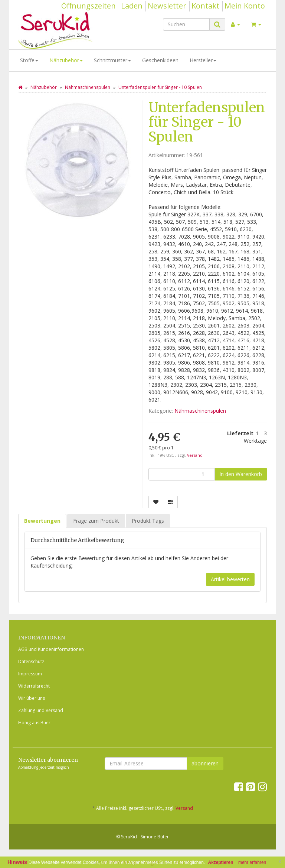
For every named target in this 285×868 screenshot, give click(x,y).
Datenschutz (31, 661)
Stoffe (29, 60)
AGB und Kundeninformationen (51, 649)
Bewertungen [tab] (42, 521)
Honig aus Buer (34, 723)
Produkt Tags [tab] (148, 521)
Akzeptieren (221, 862)
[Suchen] (186, 24)
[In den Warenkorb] (241, 474)
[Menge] (182, 474)
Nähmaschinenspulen (200, 411)
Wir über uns (32, 698)
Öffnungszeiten (89, 6)
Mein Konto (245, 6)
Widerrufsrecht (34, 686)
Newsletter (167, 6)
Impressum (30, 674)
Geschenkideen (160, 60)
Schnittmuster (112, 60)
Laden (132, 6)
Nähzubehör (66, 60)
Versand (195, 455)
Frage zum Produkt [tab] (96, 521)
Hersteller (203, 60)
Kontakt (205, 6)
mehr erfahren (252, 862)
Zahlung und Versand (41, 710)
